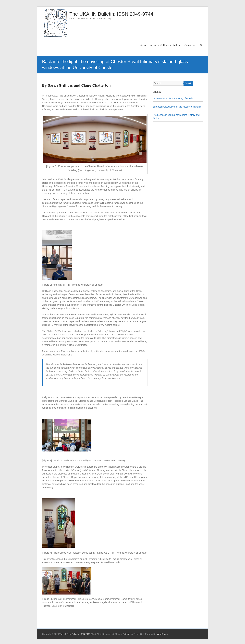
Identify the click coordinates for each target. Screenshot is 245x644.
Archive (177, 45)
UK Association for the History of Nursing (173, 98)
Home (143, 45)
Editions (165, 45)
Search (188, 83)
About (153, 45)
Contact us (190, 45)
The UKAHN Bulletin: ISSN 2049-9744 (111, 14)
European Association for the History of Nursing (177, 107)
